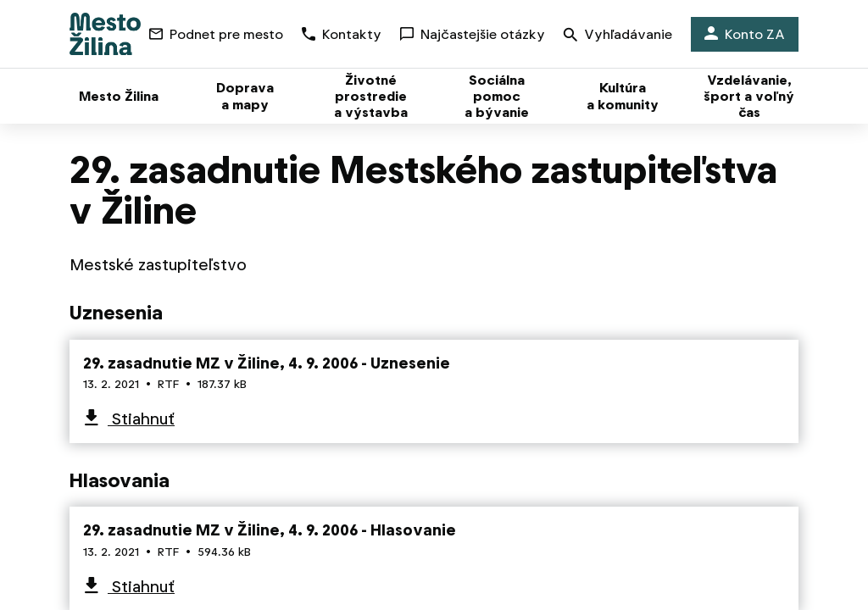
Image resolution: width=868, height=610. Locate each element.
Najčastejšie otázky (473, 34)
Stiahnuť (141, 419)
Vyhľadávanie (618, 36)
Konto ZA (745, 34)
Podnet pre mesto (216, 34)
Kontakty (342, 34)
